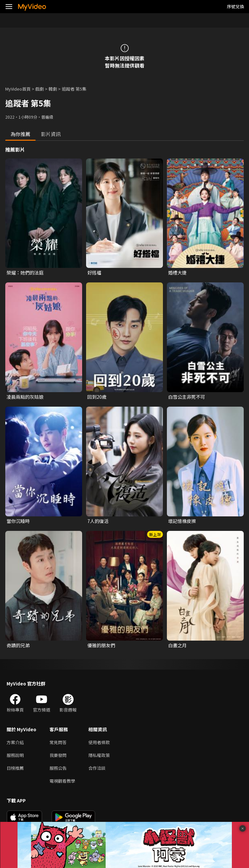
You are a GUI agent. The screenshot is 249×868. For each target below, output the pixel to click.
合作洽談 (97, 768)
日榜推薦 (15, 768)
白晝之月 (177, 645)
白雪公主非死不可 (187, 397)
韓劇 (53, 89)
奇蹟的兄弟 (18, 645)
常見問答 (58, 742)
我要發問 (58, 755)
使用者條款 (99, 742)
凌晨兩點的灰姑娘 (25, 397)
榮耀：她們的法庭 (25, 273)
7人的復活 (98, 521)
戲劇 (40, 89)
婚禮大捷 (177, 273)
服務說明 (15, 755)
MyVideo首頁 (18, 89)
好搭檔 (94, 273)
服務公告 (58, 768)
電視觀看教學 (62, 781)
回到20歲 (97, 397)
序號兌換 (235, 6)
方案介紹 (15, 742)
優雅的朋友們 (101, 645)
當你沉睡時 (18, 521)
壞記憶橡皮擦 (182, 521)
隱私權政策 (99, 755)
